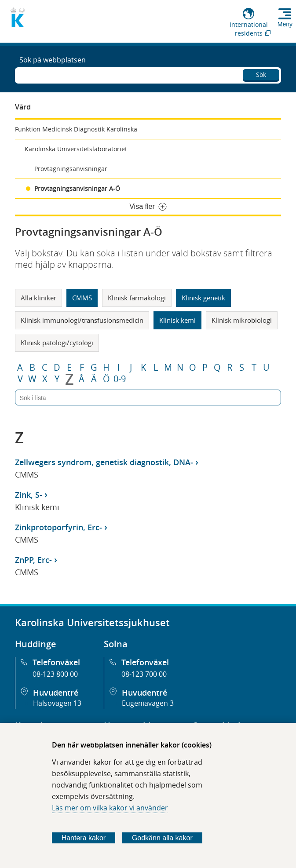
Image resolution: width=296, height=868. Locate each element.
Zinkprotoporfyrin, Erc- (58, 527)
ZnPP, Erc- (33, 560)
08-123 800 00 (55, 674)
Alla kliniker (38, 298)
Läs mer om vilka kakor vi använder (110, 808)
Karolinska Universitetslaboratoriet (76, 149)
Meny (285, 24)
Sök (261, 75)
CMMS (82, 298)
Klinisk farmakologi (137, 298)
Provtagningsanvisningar (71, 169)
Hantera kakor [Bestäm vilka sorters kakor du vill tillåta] (84, 838)
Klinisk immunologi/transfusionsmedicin (82, 320)
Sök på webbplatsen (53, 60)
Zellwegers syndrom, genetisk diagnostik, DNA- (104, 462)
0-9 (120, 379)
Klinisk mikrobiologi (242, 320)
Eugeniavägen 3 (148, 703)
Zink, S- (29, 495)
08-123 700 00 (144, 674)
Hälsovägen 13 (57, 703)
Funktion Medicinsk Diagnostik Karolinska (76, 129)
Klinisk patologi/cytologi (57, 343)
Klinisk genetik (203, 298)
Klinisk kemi (177, 320)
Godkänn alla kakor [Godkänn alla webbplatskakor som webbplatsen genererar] (162, 838)
